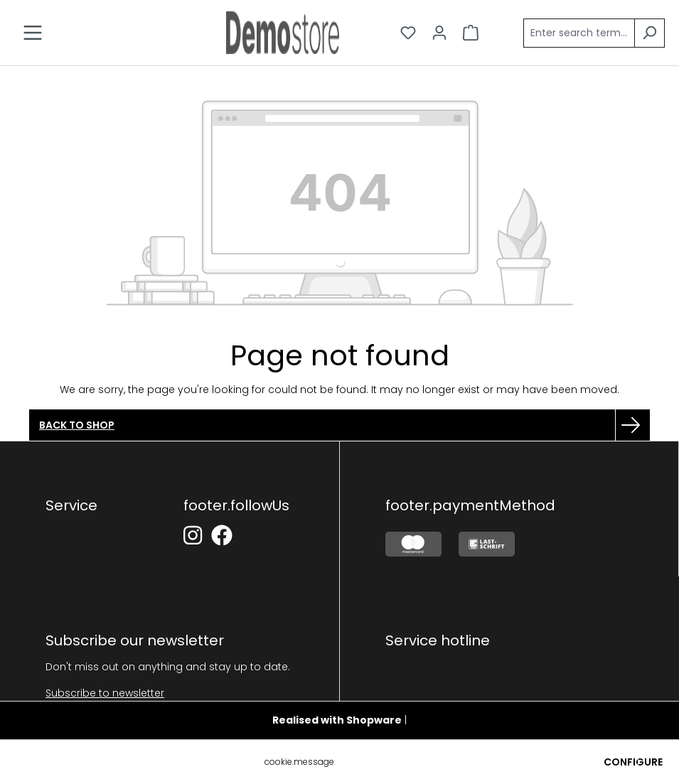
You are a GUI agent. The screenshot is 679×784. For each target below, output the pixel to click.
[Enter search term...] (579, 33)
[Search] (649, 33)
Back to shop (77, 425)
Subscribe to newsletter (105, 693)
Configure (633, 762)
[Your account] (439, 33)
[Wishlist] (408, 33)
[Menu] (33, 33)
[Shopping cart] (471, 33)
